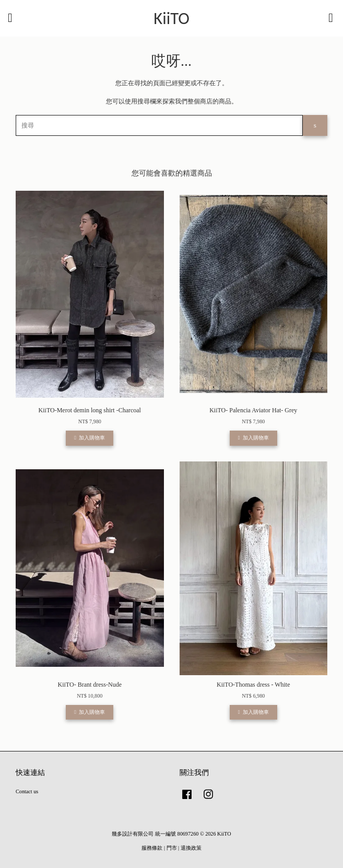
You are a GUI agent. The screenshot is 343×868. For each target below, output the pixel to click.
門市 (172, 848)
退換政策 (191, 848)
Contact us (27, 791)
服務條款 (152, 848)
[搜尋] (159, 125)
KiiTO (171, 19)
